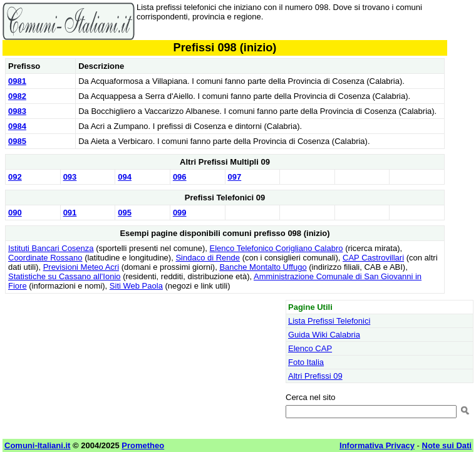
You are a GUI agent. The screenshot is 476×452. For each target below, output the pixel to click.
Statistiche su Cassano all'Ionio (65, 276)
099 (180, 213)
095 (125, 213)
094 (125, 177)
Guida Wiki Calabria (324, 335)
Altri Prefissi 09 (315, 376)
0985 (17, 141)
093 (70, 177)
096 (180, 177)
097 (235, 177)
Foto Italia (306, 362)
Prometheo (143, 445)
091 (70, 213)
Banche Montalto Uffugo (263, 267)
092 (15, 177)
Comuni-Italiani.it (37, 445)
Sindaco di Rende (208, 258)
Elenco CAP (310, 348)
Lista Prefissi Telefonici (329, 321)
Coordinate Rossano (45, 258)
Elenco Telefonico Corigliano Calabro (277, 248)
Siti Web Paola (136, 286)
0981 (17, 81)
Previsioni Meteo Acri (81, 267)
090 (15, 213)
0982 (17, 96)
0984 (17, 126)
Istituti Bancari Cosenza (51, 248)
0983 (17, 111)
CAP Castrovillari (373, 258)
